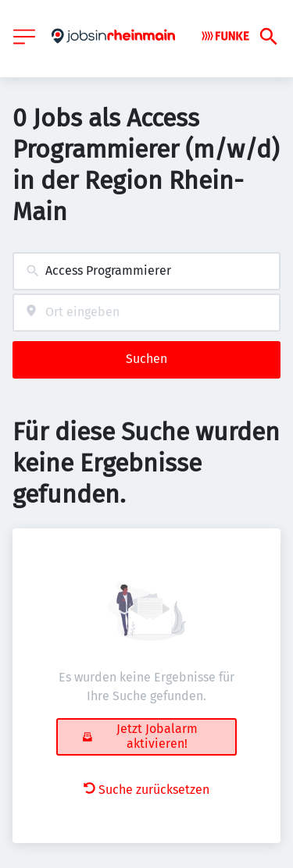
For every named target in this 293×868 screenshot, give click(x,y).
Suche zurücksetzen (146, 790)
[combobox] (146, 271)
